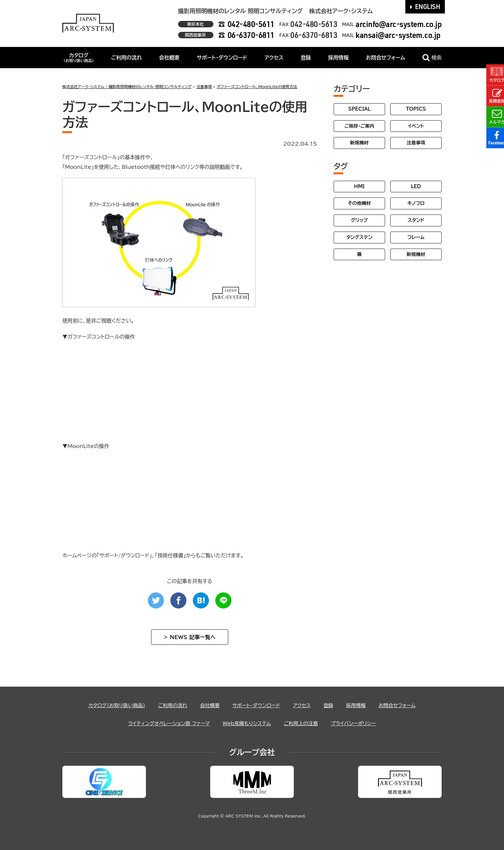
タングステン (359, 237)
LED (416, 186)
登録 (306, 58)
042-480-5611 (251, 24)
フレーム (416, 237)
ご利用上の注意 (303, 723)
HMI (360, 186)
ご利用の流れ (127, 58)
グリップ (360, 220)
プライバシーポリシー (357, 723)
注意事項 (416, 143)
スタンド (416, 220)
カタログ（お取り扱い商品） (112, 705)
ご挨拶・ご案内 (360, 126)
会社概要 (169, 58)
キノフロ (416, 203)
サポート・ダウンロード (222, 58)
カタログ (79, 58)
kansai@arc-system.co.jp (398, 35)
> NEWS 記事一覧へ (190, 637)
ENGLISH (425, 6)
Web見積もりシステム (247, 723)
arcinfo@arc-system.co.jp (399, 24)
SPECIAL (359, 109)
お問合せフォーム (385, 58)
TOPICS (416, 109)
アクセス (274, 58)
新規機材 (359, 143)
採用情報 (338, 58)
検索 (432, 58)
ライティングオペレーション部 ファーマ (166, 723)
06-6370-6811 (251, 35)
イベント (416, 126)
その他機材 (359, 203)
